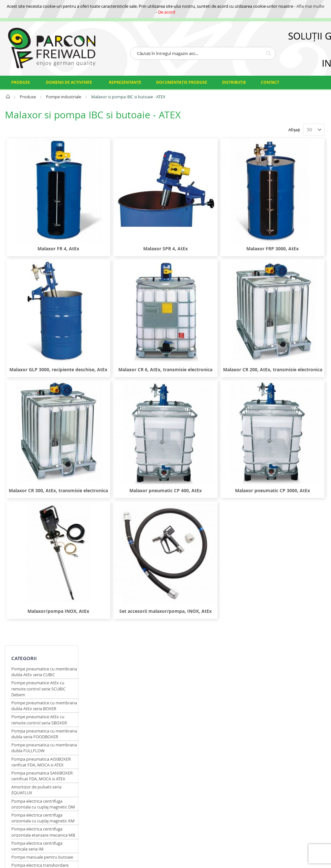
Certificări (152, 620)
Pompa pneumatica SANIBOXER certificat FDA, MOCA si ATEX (36, 261)
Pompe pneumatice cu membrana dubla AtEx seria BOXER (38, 179)
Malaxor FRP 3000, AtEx (286, 222)
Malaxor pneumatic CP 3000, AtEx (286, 416)
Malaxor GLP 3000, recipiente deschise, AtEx (125, 319)
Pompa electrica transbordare (40, 391)
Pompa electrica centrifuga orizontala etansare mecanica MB (39, 335)
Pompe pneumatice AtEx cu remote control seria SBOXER (39, 196)
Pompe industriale (64, 97)
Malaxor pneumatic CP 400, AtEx (206, 416)
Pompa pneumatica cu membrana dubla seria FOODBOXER (33, 213)
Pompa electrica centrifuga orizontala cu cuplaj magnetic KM (39, 315)
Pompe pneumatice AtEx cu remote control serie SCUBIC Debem (38, 159)
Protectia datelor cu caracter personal (153, 606)
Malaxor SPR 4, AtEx (206, 222)
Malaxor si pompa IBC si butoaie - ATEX (34, 452)
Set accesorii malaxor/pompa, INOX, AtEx (206, 520)
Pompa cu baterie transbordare (42, 399)
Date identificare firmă (159, 647)
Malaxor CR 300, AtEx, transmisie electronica (125, 420)
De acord (167, 12)
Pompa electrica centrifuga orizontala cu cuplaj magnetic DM (39, 295)
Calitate (150, 628)
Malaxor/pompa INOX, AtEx (125, 517)
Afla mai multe (310, 6)
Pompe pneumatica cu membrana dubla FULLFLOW (39, 230)
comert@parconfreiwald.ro (31, 640)
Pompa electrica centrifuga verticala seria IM (37, 352)
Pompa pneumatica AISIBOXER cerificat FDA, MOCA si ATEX (41, 244)
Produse (28, 97)
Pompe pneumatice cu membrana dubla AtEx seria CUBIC (38, 139)
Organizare (153, 636)
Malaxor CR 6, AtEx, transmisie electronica (206, 319)
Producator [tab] (28, 486)
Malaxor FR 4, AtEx (125, 222)
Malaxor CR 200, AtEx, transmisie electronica (286, 319)
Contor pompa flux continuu (39, 463)
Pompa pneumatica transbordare (30, 410)
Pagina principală (8, 99)
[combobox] (203, 53)
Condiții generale (151, 659)
